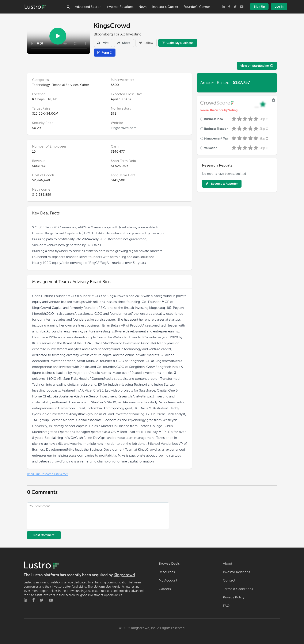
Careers (165, 589)
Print (103, 43)
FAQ (226, 606)
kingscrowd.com (124, 128)
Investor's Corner (165, 7)
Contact (229, 580)
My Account (168, 580)
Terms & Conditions (238, 589)
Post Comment (44, 535)
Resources (167, 572)
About (227, 564)
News (143, 7)
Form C (105, 53)
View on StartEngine (257, 66)
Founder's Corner (197, 7)
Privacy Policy (234, 597)
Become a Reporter (222, 184)
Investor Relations (120, 7)
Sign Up (259, 7)
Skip (264, 119)
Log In (279, 7)
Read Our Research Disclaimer (47, 474)
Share (124, 43)
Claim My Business (178, 43)
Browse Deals (169, 564)
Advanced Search (88, 7)
